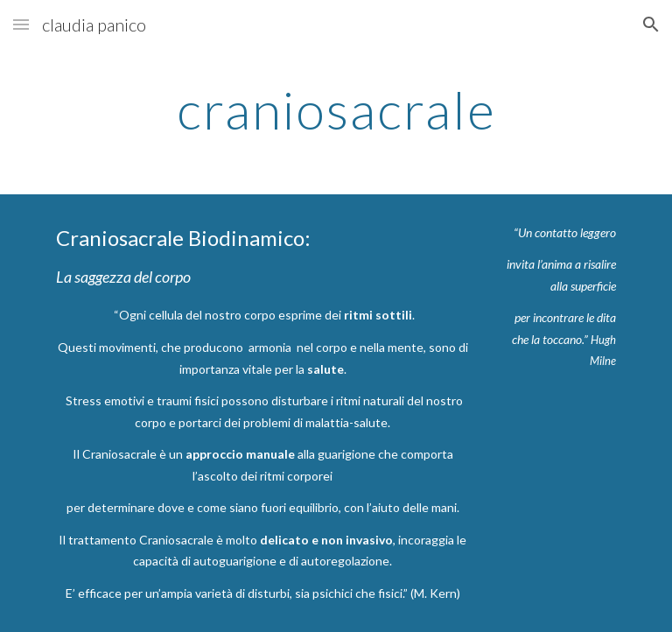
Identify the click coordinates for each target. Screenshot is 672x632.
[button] (21, 24)
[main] (336, 109)
